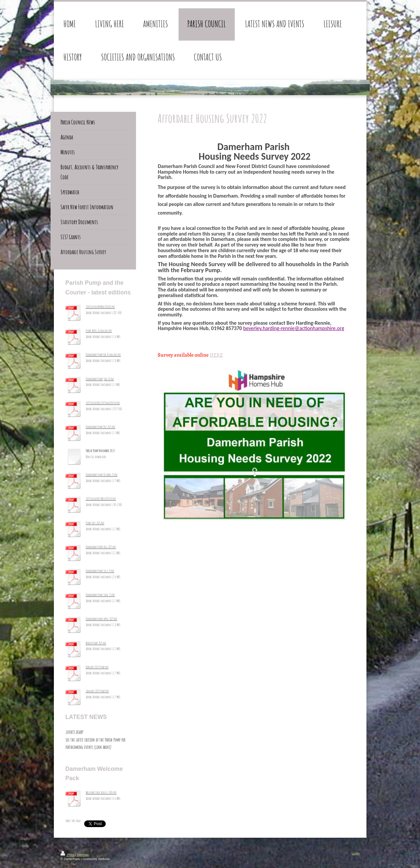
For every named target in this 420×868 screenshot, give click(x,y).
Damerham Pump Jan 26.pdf (100, 379)
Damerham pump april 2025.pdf (102, 619)
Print (68, 855)
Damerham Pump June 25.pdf (100, 595)
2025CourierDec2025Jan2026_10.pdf (103, 403)
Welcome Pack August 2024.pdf (101, 792)
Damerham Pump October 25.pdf (102, 475)
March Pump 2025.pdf (96, 643)
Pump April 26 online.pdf (99, 331)
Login (356, 853)
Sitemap (82, 855)
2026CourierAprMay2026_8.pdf (100, 307)
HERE (216, 355)
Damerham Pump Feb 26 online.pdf (103, 355)
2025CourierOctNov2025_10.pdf (101, 499)
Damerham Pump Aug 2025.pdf (101, 547)
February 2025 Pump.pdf (97, 667)
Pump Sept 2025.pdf (95, 523)
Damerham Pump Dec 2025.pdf (101, 427)
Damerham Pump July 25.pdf (100, 571)
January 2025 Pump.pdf (97, 691)
